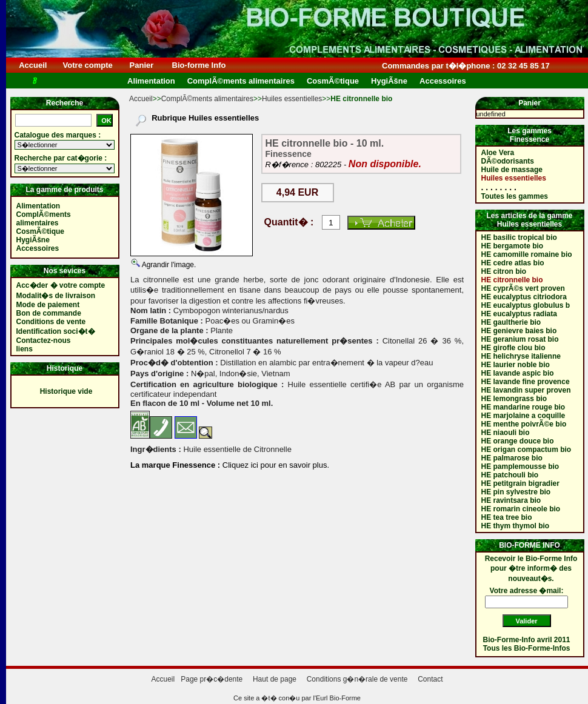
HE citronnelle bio (512, 280)
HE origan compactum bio (526, 450)
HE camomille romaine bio (527, 254)
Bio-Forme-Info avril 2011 (527, 640)
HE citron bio (504, 271)
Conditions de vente (51, 322)
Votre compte (88, 65)
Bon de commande (49, 313)
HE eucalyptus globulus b (526, 305)
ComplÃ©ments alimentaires (207, 99)
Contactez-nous (44, 340)
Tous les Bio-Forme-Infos (527, 648)
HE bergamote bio (513, 246)
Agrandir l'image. (168, 265)
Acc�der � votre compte (61, 285)
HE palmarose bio (512, 458)
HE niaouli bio (506, 433)
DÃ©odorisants (508, 161)
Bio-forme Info (199, 65)
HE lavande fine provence (526, 382)
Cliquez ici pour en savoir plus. (275, 465)
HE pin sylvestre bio (516, 492)
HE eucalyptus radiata (519, 314)
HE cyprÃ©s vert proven (523, 288)
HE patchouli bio (510, 475)
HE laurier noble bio (516, 365)
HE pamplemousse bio (520, 467)
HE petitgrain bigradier (520, 483)
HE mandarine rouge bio (523, 407)
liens (25, 349)
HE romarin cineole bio (521, 509)
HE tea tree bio (507, 517)
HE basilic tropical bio (519, 237)
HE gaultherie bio (511, 322)
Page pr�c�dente (212, 679)
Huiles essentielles (292, 99)
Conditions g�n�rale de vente (357, 679)
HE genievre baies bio (519, 331)
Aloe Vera (498, 153)
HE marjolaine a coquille (523, 416)
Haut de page (275, 679)
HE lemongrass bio (514, 399)
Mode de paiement (48, 305)
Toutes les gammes (515, 196)
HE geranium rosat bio (520, 339)
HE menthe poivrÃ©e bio (524, 424)
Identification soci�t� (56, 331)
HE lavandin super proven (526, 390)
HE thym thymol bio (516, 526)
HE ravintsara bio (511, 500)
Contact (430, 679)
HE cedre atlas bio (513, 263)
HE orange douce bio (518, 441)
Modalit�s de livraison (56, 296)
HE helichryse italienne (521, 356)
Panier (142, 65)
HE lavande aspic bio (518, 373)
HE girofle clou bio (513, 348)
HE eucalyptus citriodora (524, 297)
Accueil (33, 65)
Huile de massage (512, 170)
